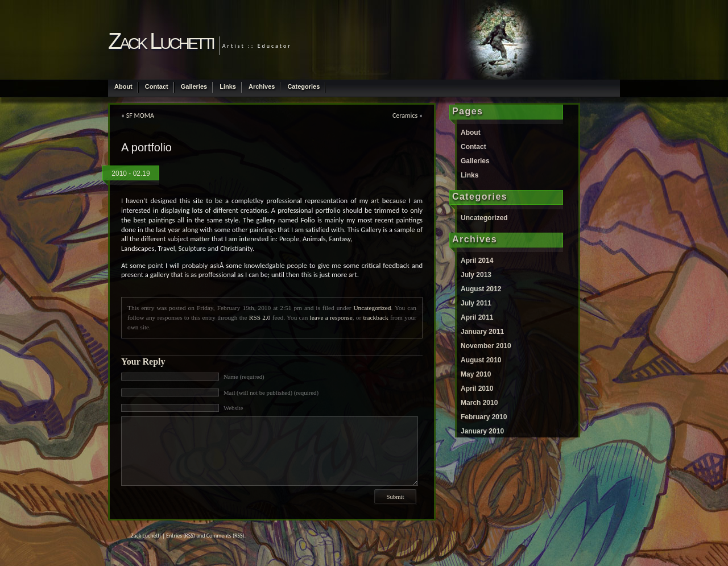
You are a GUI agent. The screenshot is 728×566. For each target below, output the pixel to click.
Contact (157, 86)
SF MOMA (140, 115)
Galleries (194, 86)
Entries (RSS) (181, 536)
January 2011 (482, 332)
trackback (376, 317)
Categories (303, 86)
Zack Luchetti (161, 41)
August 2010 (481, 360)
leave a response (331, 317)
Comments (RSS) (226, 536)
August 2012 (481, 289)
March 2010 (479, 403)
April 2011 (477, 317)
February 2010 (484, 417)
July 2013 (476, 275)
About (123, 86)
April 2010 (477, 389)
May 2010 (476, 374)
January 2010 (482, 431)
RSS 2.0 (260, 317)
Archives (262, 86)
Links (228, 86)
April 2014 (477, 261)
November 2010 (486, 346)
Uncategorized (372, 308)
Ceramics (405, 115)
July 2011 (476, 303)
